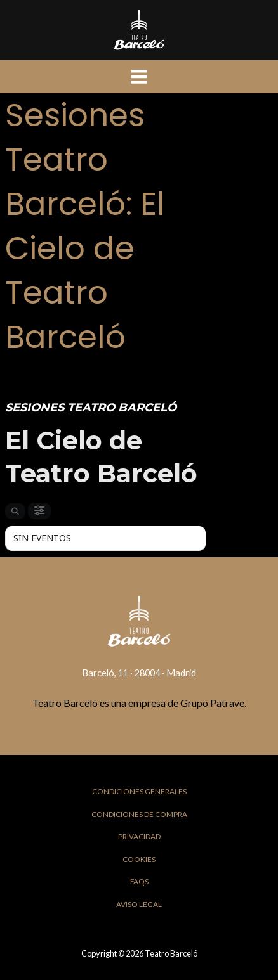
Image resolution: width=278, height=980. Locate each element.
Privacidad (139, 836)
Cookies (139, 859)
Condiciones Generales (139, 791)
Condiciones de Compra (139, 814)
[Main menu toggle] (139, 77)
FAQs (139, 881)
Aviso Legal (139, 904)
